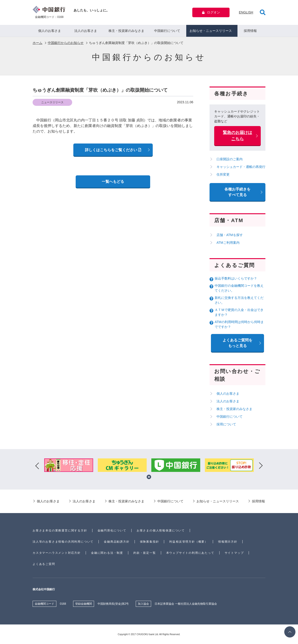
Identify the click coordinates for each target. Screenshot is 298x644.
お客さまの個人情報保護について (161, 531)
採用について (226, 424)
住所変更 (223, 174)
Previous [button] (37, 466)
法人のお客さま (86, 31)
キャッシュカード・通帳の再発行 (241, 167)
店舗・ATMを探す (230, 235)
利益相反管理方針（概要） (189, 542)
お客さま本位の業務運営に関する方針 (60, 531)
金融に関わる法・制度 (107, 553)
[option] (69, 466)
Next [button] (261, 466)
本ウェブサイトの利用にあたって (190, 553)
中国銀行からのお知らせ (66, 43)
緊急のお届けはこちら (237, 136)
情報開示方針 (228, 542)
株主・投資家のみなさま (126, 31)
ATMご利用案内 (228, 243)
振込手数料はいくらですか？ (236, 278)
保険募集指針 (150, 542)
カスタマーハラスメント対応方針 (57, 553)
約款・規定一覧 (145, 553)
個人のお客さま (50, 31)
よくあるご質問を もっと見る (237, 343)
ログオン (211, 12)
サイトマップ (234, 553)
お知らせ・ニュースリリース (211, 31)
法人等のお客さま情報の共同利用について (63, 542)
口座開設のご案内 (230, 159)
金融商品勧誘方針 (117, 542)
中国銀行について (167, 31)
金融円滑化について (112, 531)
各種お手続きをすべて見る (237, 192)
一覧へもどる (113, 182)
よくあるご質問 (44, 564)
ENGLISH (246, 12)
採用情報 (250, 31)
